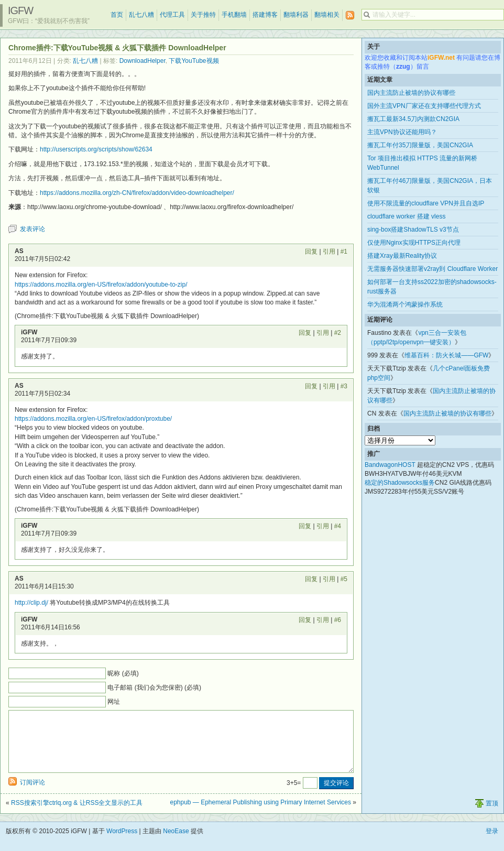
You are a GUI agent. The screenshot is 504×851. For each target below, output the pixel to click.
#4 (338, 526)
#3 (344, 386)
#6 (338, 620)
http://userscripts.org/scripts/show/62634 (96, 149)
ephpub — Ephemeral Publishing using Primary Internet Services (260, 815)
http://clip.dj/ (31, 603)
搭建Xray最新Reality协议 (402, 256)
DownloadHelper (143, 61)
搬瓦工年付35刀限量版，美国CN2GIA (420, 145)
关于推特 (203, 15)
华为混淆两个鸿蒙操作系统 (405, 304)
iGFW (20, 10)
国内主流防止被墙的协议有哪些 (411, 93)
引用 (329, 252)
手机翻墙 (234, 15)
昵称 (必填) (123, 673)
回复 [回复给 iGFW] (305, 333)
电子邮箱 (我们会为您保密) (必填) (154, 688)
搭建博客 (265, 15)
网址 (114, 702)
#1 (344, 252)
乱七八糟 (141, 15)
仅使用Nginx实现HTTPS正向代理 (414, 243)
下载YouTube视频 (194, 61)
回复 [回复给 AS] (311, 252)
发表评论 (32, 229)
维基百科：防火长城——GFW (446, 355)
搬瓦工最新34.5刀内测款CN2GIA (413, 119)
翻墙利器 (296, 15)
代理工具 (172, 15)
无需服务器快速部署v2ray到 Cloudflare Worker (432, 269)
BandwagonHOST (390, 465)
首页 (117, 15)
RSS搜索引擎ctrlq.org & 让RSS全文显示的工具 (77, 815)
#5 (344, 579)
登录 (492, 844)
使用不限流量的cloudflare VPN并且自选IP (426, 203)
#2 (338, 333)
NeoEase (176, 844)
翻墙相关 (327, 15)
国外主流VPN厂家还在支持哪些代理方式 (424, 106)
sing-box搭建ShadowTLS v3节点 (413, 230)
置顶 (492, 816)
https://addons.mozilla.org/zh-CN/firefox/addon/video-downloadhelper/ (137, 193)
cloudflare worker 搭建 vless (406, 216)
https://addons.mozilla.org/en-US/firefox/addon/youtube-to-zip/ (101, 285)
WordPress (122, 844)
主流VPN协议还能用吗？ (402, 132)
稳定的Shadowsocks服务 (400, 483)
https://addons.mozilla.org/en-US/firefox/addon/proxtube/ (93, 419)
